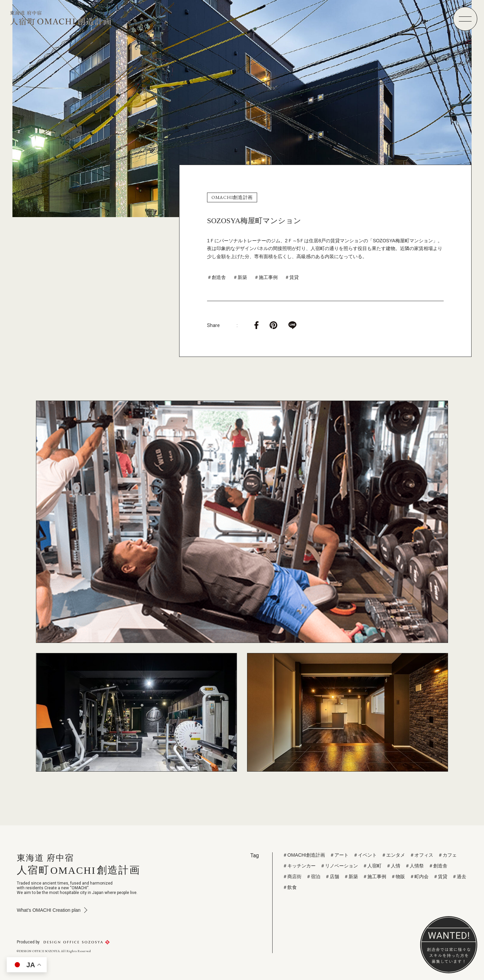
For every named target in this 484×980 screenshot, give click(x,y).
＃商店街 (292, 876)
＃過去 (459, 876)
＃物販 (398, 876)
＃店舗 (332, 876)
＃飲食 (290, 887)
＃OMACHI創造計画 (304, 855)
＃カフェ (447, 855)
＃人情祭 (414, 866)
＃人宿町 (372, 866)
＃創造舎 (216, 277)
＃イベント (365, 855)
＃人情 (393, 866)
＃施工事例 (266, 277)
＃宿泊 (313, 876)
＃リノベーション (339, 866)
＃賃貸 (292, 277)
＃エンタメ (393, 855)
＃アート (339, 855)
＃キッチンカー (299, 866)
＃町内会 (419, 876)
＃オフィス (421, 855)
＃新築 (240, 277)
